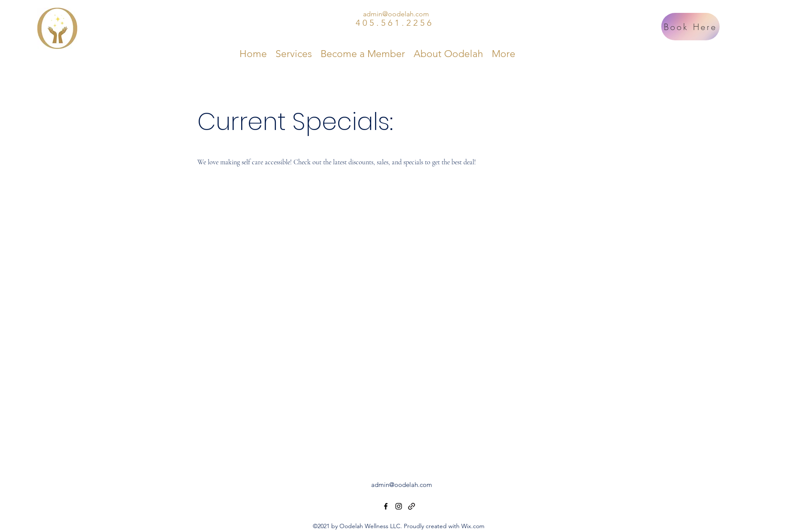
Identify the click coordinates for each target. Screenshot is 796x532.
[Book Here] (690, 27)
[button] (294, 54)
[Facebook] (386, 506)
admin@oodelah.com (396, 14)
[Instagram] (399, 506)
